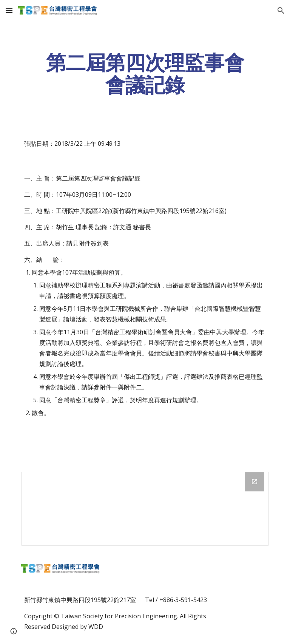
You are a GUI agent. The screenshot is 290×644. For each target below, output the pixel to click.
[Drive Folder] (145, 509)
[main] (145, 74)
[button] (9, 10)
